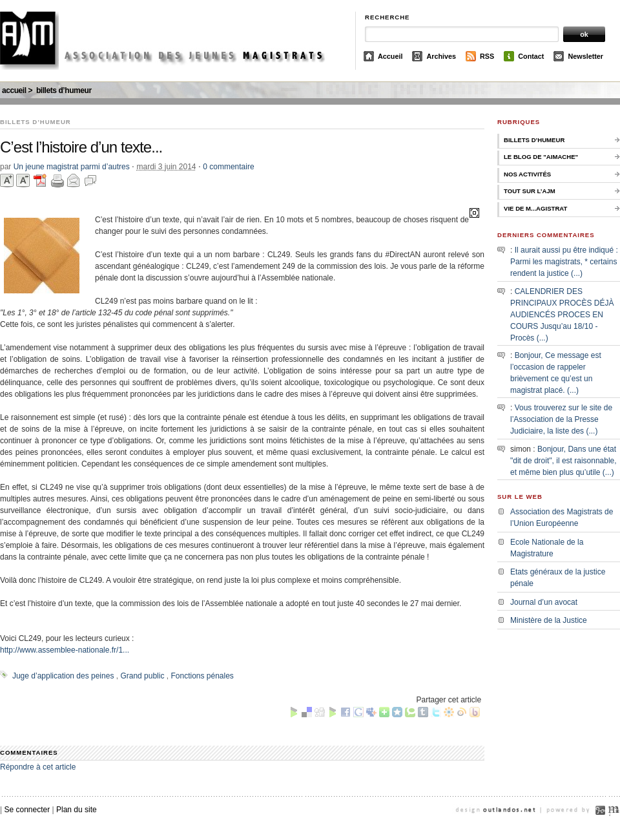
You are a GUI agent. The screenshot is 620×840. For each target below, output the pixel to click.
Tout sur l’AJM (530, 191)
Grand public (142, 676)
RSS (487, 56)
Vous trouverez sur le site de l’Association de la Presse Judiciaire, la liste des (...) (561, 419)
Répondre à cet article (38, 767)
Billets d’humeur (64, 90)
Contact (531, 56)
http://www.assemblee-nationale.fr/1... (65, 650)
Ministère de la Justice (549, 620)
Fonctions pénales (202, 676)
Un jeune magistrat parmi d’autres (72, 167)
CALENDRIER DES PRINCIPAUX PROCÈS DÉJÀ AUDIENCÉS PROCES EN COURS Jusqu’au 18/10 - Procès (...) (562, 315)
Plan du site (77, 810)
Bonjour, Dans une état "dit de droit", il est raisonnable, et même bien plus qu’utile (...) (563, 461)
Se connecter (27, 810)
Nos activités (527, 174)
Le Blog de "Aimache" (541, 157)
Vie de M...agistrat (535, 208)
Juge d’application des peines (63, 676)
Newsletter (585, 56)
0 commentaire (228, 167)
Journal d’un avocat (544, 602)
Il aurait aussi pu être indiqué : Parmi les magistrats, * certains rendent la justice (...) (564, 262)
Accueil (390, 56)
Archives (441, 56)
